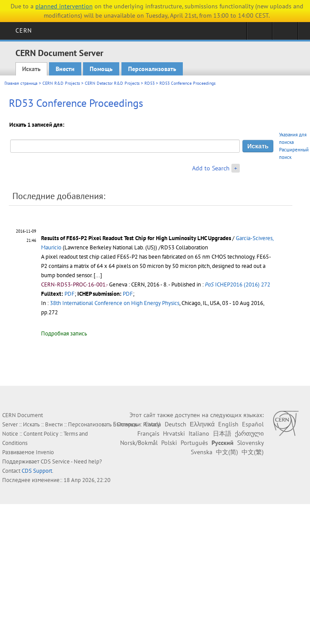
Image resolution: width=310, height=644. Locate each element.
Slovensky (250, 443)
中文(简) (227, 452)
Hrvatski (174, 433)
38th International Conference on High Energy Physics (115, 303)
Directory (285, 34)
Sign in (259, 34)
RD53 (149, 83)
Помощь (101, 69)
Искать (31, 69)
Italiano (199, 433)
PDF (70, 294)
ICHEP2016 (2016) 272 (238, 284)
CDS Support (37, 471)
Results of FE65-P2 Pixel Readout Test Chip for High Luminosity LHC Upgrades (136, 238)
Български (127, 424)
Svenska (202, 452)
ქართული (249, 433)
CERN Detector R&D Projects (112, 83)
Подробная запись (64, 333)
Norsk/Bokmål (139, 443)
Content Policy (41, 434)
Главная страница (21, 83)
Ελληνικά (202, 424)
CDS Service (55, 461)
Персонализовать (152, 69)
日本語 (222, 433)
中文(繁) (253, 452)
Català (153, 424)
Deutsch (176, 424)
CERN (24, 30)
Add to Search (211, 168)
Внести (65, 69)
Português (194, 443)
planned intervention (64, 6)
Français (148, 433)
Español (253, 424)
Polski (169, 443)
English (228, 424)
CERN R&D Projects (61, 83)
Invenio (45, 452)
